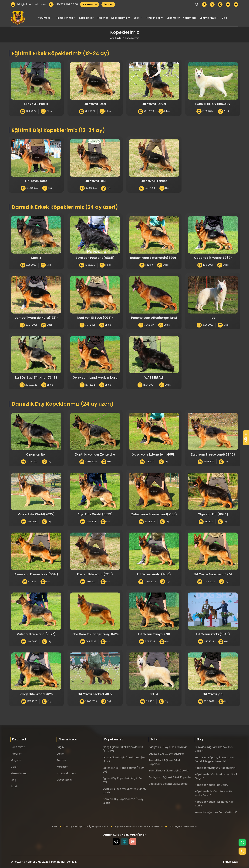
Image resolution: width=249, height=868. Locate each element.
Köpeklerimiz (119, 18)
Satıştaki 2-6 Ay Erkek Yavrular (168, 747)
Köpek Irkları (87, 18)
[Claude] (133, 842)
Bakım (61, 754)
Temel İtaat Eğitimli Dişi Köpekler (169, 771)
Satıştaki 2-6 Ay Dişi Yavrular (166, 754)
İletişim (108, 4)
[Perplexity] (124, 842)
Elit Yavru (90, 4)
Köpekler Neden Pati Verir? (212, 785)
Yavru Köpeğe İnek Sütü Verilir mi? (216, 812)
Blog (225, 18)
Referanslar (153, 18)
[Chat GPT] (116, 842)
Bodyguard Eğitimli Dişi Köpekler (169, 784)
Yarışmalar (190, 18)
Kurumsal (44, 18)
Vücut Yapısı (64, 780)
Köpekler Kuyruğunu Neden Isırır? (215, 768)
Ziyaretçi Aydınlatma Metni (181, 826)
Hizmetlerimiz (64, 18)
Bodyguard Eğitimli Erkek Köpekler (170, 777)
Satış (137, 18)
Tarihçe (61, 760)
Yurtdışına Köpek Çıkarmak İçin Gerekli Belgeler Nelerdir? (214, 759)
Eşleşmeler (173, 18)
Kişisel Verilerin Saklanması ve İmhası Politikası (137, 826)
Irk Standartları (66, 773)
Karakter (62, 767)
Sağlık (60, 747)
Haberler (103, 18)
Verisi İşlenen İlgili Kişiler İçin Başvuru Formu (84, 826)
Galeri (14, 767)
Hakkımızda (18, 747)
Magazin (16, 760)
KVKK (55, 826)
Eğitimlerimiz (208, 18)
